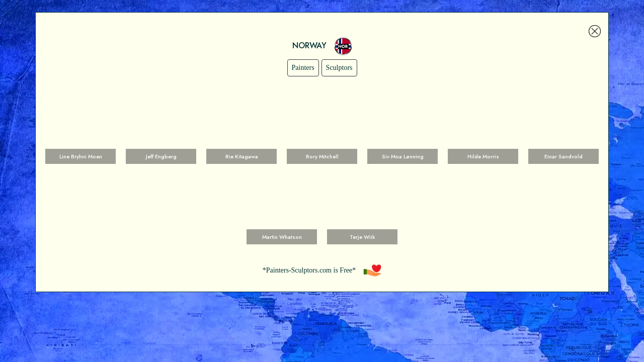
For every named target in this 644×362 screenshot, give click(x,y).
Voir (80, 129)
